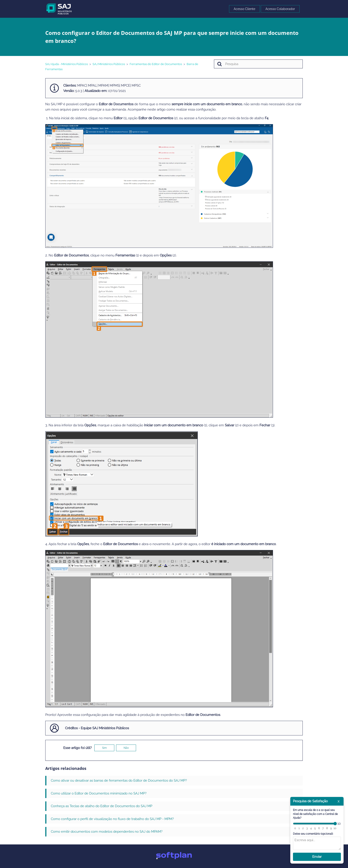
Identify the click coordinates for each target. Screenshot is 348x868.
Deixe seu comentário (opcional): (313, 834)
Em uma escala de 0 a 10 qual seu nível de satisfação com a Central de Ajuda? (315, 814)
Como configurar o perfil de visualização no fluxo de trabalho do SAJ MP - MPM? (112, 819)
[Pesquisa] (258, 64)
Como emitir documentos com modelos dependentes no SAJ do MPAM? (107, 832)
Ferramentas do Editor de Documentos (156, 64)
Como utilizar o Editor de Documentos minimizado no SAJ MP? (99, 793)
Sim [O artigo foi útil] (104, 748)
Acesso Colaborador (280, 9)
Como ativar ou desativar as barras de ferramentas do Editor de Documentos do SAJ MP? (119, 781)
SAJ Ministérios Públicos (109, 64)
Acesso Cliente (244, 9)
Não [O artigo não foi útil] (126, 748)
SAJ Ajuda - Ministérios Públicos (67, 64)
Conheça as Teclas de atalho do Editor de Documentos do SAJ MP (102, 806)
